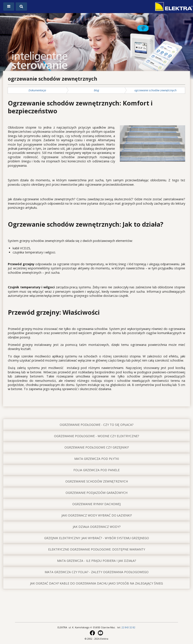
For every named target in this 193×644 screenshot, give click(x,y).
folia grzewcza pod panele (96, 470)
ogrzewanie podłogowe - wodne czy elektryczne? (96, 436)
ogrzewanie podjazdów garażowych (96, 493)
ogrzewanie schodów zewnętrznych (155, 90)
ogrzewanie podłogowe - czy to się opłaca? (96, 425)
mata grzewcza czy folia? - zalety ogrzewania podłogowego (97, 572)
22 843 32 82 (128, 627)
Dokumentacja (37, 90)
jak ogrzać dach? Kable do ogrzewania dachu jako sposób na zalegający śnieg (96, 583)
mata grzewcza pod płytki (97, 459)
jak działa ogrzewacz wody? (97, 527)
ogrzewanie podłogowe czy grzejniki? (97, 447)
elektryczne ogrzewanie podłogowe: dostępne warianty (97, 549)
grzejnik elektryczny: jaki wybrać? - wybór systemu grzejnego (97, 538)
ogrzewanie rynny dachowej (96, 504)
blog (96, 90)
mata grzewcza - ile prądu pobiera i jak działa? (96, 561)
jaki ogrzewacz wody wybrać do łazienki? (97, 515)
